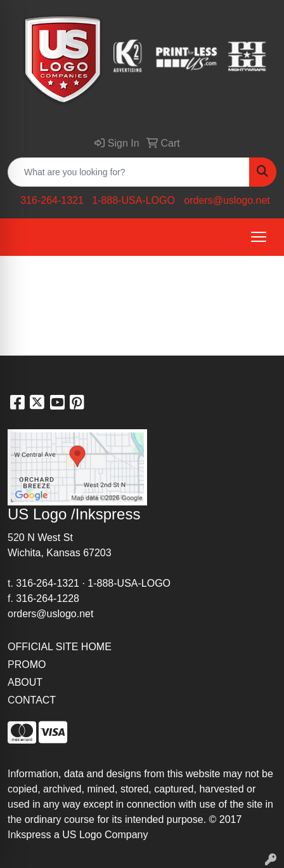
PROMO (27, 664)
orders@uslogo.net (227, 200)
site (255, 804)
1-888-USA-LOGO (133, 200)
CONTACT (32, 700)
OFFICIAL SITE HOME (60, 647)
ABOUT (25, 682)
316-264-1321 (52, 200)
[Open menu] (259, 237)
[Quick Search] (129, 172)
